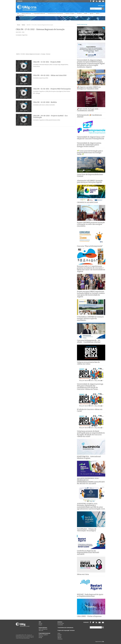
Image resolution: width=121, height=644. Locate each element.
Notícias (98, 13)
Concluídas (60, 625)
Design (40, 637)
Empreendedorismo (26, 13)
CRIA (18, 13)
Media (86, 13)
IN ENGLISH (20, 1)
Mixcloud (48, 54)
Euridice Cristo (20, 15)
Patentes (41, 636)
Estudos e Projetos (70, 13)
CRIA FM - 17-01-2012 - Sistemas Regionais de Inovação (28, 54)
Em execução (61, 623)
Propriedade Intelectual (39, 13)
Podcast (60, 635)
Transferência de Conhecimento (55, 13)
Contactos (60, 639)
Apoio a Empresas (43, 629)
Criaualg (43, 54)
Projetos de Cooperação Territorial (66, 630)
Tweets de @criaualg (82, 24)
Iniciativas (79, 13)
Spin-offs (41, 630)
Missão (41, 623)
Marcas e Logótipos (43, 635)
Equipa (40, 625)
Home (19, 25)
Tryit (103, 642)
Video (59, 633)
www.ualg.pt (101, 6)
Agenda (92, 13)
